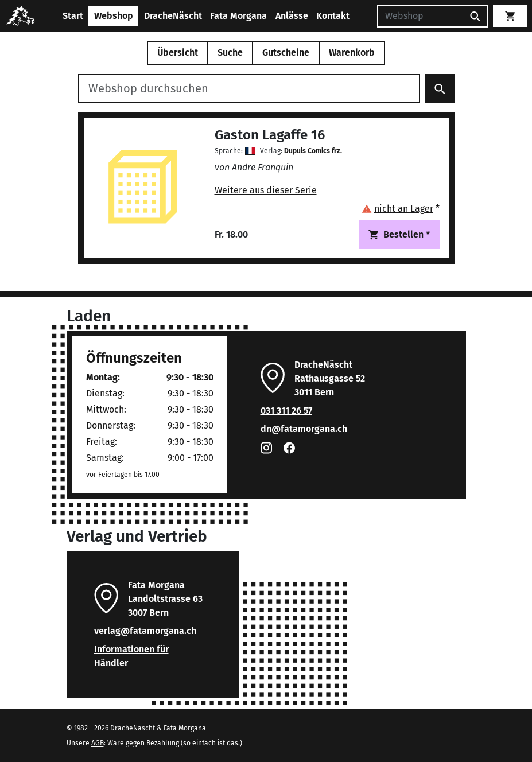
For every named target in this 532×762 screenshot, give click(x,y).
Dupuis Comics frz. (313, 151)
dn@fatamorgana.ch (304, 429)
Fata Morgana (238, 16)
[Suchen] (420, 16)
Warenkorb (352, 53)
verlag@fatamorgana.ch (145, 631)
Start (73, 16)
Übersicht (178, 53)
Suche (230, 53)
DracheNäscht (173, 16)
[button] (401, 209)
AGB (98, 743)
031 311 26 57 (286, 411)
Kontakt (333, 16)
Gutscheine (286, 53)
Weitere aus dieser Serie (266, 190)
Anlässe (292, 16)
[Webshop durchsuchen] (249, 88)
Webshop (114, 16)
